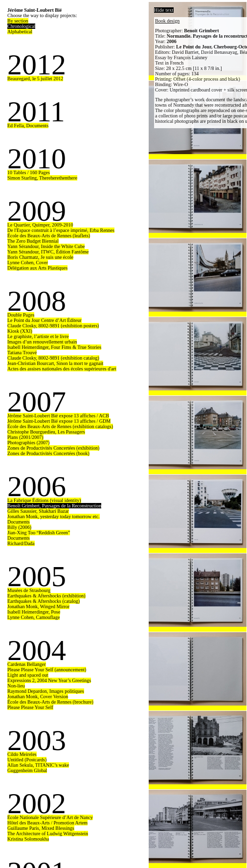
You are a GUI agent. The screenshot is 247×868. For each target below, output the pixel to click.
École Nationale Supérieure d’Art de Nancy (50, 817)
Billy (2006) (19, 527)
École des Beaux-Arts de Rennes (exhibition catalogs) (60, 426)
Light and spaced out (28, 675)
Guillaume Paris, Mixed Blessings (41, 828)
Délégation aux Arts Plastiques (37, 268)
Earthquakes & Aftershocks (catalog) (44, 601)
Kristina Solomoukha (28, 839)
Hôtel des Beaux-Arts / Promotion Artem (47, 823)
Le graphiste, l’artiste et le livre (38, 336)
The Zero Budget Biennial (33, 241)
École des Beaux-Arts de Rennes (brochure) (50, 702)
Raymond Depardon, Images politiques (46, 691)
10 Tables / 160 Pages (29, 172)
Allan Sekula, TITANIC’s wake (38, 765)
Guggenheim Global (27, 770)
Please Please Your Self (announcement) (47, 670)
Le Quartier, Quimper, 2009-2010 (40, 225)
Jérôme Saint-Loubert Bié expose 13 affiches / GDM (59, 421)
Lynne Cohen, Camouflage (34, 617)
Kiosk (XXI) (20, 331)
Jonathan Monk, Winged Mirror (38, 606)
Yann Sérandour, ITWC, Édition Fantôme (48, 252)
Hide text (164, 10)
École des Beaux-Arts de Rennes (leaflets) (49, 236)
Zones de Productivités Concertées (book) (48, 453)
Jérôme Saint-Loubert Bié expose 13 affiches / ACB (58, 416)
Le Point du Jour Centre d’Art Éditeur (45, 320)
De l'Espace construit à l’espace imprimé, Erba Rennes (61, 230)
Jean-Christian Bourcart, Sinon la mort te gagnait (55, 363)
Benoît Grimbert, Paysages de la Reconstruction (54, 506)
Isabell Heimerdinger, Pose (34, 612)
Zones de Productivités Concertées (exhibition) (53, 448)
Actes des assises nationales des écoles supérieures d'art (62, 369)
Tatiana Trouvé (22, 353)
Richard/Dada (21, 543)
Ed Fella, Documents (28, 126)
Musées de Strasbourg (29, 590)
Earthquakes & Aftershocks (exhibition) (46, 596)
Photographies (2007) (28, 443)
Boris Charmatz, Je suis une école (40, 257)
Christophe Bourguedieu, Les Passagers (46, 432)
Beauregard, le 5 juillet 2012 (35, 79)
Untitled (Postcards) (27, 760)
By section (18, 21)
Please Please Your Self (30, 707)
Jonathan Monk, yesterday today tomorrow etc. (54, 516)
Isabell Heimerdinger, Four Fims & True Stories (54, 347)
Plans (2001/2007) (25, 437)
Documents (19, 522)
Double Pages (21, 315)
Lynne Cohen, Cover (28, 263)
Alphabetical (20, 32)
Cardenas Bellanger (27, 664)
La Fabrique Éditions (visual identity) (44, 500)
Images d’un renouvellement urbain (42, 342)
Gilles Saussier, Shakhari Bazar (38, 511)
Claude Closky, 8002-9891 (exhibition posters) (53, 326)
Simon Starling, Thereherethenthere (42, 178)
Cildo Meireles (22, 754)
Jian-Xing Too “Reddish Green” (39, 533)
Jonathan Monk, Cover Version (38, 697)
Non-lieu (16, 686)
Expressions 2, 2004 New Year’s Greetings (49, 680)
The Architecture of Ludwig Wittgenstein (48, 834)
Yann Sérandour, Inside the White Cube (46, 246)
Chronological (21, 26)
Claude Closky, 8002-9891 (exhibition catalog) (53, 358)
